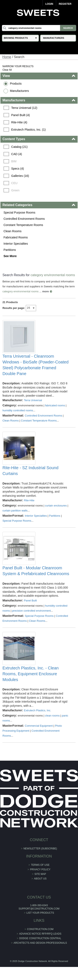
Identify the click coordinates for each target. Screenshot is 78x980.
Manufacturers (19, 91)
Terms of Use (40, 865)
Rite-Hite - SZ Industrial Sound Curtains (30, 471)
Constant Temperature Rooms (23, 225)
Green (15, 190)
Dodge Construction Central (40, 938)
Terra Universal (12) (24, 108)
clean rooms (52, 716)
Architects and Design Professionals (40, 943)
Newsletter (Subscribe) (40, 849)
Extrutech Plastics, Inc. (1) (28, 130)
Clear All (7, 70)
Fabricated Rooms (16, 237)
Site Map (40, 874)
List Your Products (40, 913)
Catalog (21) (19, 147)
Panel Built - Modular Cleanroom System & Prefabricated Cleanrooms (36, 571)
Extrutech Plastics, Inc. (38, 710)
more (46, 291)
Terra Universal (33, 400)
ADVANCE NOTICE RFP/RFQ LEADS (40, 934)
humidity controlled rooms (18, 410)
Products (16, 84)
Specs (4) (18, 169)
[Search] (39, 28)
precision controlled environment (31, 611)
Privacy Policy (40, 869)
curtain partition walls (15, 511)
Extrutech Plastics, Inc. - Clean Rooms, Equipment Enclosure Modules (31, 674)
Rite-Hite (29, 500)
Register (65, 4)
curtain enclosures (56, 506)
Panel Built (30, 601)
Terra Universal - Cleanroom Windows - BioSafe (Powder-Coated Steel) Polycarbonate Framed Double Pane (35, 365)
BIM (14, 161)
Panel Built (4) (20, 115)
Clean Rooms (12, 231)
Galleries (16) (20, 176)
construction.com (40, 929)
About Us (40, 879)
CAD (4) (17, 154)
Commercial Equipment (39, 726)
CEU (14, 183)
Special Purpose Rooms (19, 213)
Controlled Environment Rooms (24, 219)
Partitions (10, 250)
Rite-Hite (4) (19, 122)
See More (10, 256)
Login (49, 4)
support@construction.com (39, 909)
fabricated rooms (55, 405)
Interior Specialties (16, 244)
